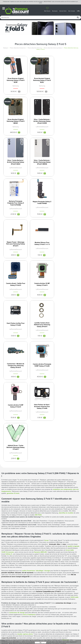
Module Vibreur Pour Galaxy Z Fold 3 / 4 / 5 (15, 211)
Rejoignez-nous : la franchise (8, 603)
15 (38, 307)
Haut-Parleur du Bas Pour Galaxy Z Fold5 (15, 252)
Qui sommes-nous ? (8, 596)
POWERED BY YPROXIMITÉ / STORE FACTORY (41, 637)
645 (64, 94)
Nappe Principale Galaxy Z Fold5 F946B (40, 168)
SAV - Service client (28, 604)
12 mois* (10, 564)
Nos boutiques (7, 598)
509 (38, 94)
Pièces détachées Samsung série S (40, 553)
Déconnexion (26, 598)
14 (13, 136)
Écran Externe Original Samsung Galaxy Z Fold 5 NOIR (15, 82)
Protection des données (46, 602)
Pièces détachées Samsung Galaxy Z (53, 48)
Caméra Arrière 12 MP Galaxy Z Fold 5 (40, 295)
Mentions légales (47, 600)
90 (13, 94)
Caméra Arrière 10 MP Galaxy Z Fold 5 (66, 211)
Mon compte (26, 596)
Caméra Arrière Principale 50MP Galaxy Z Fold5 (15, 296)
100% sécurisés (30, 564)
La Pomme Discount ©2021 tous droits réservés (40, 634)
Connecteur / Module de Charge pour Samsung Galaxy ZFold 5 (66, 253)
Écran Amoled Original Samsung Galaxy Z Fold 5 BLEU (40, 82)
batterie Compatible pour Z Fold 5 (48, 483)
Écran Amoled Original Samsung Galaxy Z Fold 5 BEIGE (66, 82)
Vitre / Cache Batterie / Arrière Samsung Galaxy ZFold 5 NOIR (15, 125)
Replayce (6, 48)
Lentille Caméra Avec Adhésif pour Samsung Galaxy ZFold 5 (40, 253)
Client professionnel (29, 606)
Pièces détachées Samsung (35, 48)
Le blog (4, 600)
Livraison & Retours (28, 602)
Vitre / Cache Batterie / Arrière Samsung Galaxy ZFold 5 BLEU (40, 125)
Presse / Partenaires (48, 608)
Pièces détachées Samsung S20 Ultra (41, 551)
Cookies (43, 605)
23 (13, 180)
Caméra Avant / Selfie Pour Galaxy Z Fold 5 (40, 211)
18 (64, 221)
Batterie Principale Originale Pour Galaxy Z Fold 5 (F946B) (15, 168)
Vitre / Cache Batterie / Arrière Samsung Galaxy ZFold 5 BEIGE (66, 125)
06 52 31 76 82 (47, 2)
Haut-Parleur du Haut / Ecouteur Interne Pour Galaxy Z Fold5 (66, 296)
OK (40, 643)
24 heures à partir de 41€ (51, 564)
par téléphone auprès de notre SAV (71, 565)
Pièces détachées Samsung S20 (40, 550)
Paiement (24, 600)
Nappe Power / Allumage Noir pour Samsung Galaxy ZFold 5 (66, 168)
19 (38, 180)
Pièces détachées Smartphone (18, 48)
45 (13, 307)
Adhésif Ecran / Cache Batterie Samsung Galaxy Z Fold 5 (15, 339)
